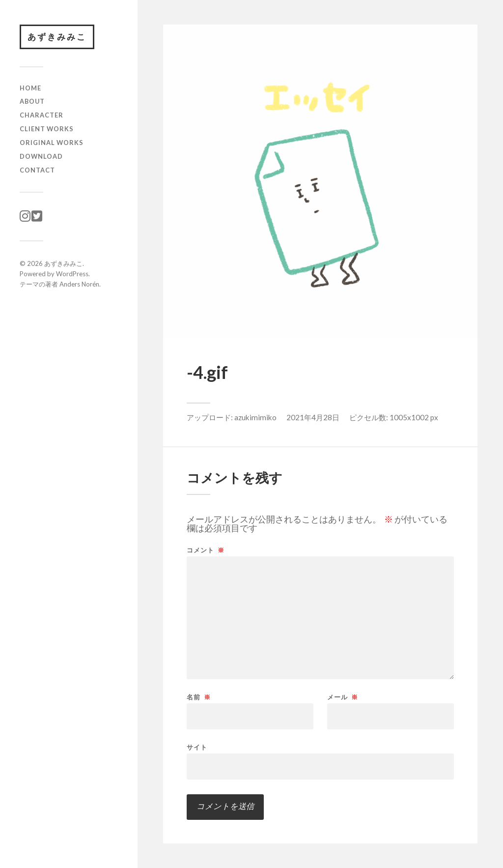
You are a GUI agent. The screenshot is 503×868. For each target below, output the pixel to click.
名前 (199, 697)
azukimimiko (255, 417)
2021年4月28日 (313, 417)
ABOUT (32, 101)
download (41, 156)
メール (343, 697)
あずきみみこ (57, 37)
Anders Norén (79, 284)
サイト (197, 747)
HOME (30, 88)
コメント (206, 550)
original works (52, 143)
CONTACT (37, 170)
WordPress (72, 274)
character (42, 115)
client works (47, 129)
